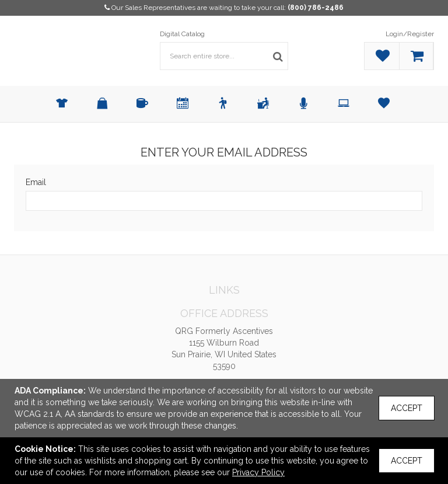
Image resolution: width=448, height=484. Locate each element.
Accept (407, 408)
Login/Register (410, 34)
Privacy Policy (258, 472)
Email (36, 182)
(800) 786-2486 (316, 8)
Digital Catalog (182, 34)
